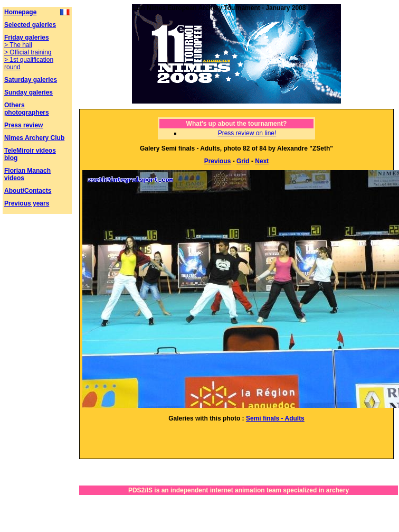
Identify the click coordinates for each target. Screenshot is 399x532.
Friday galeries (27, 38)
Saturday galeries (31, 80)
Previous (218, 161)
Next (262, 161)
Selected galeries (30, 25)
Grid (243, 161)
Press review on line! (247, 133)
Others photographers (27, 109)
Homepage (20, 12)
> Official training (28, 52)
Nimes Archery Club (34, 138)
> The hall (18, 45)
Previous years (27, 203)
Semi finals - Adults (275, 418)
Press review (23, 125)
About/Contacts (28, 191)
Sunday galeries (28, 92)
